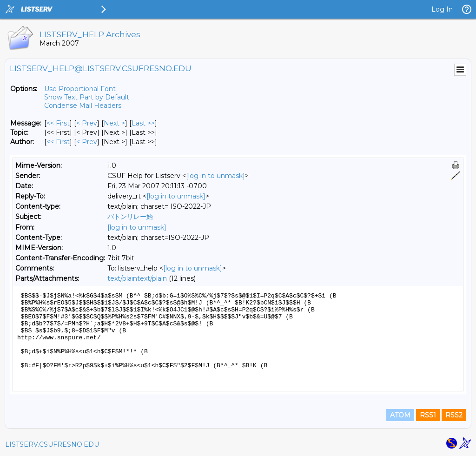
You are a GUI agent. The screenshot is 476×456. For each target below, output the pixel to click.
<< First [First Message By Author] (58, 142)
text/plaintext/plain (137, 278)
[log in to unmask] (215, 176)
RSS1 (428, 415)
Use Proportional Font (80, 89)
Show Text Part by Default (87, 97)
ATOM (400, 415)
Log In (442, 9)
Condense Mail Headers (83, 106)
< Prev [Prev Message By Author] (87, 142)
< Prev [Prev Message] (87, 123)
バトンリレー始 (130, 217)
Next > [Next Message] (114, 123)
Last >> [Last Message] (143, 123)
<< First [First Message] (58, 123)
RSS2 (454, 415)
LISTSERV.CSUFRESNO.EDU (52, 444)
